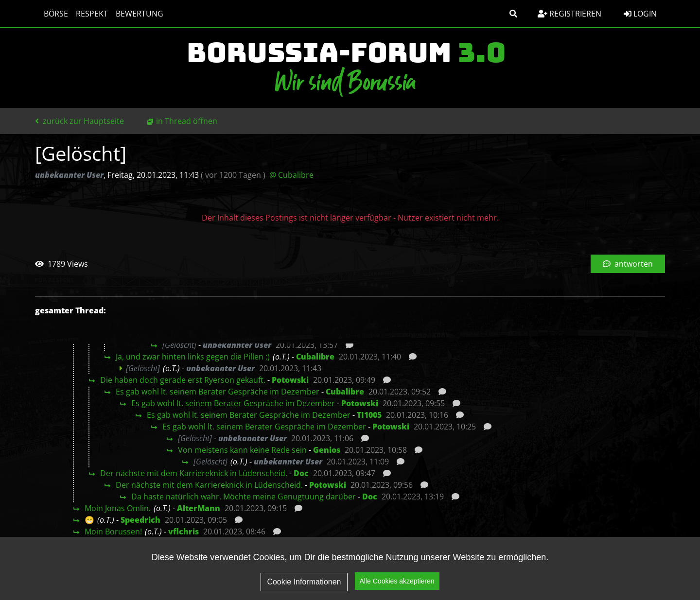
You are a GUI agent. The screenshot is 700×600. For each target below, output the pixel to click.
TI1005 (369, 415)
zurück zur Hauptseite (79, 121)
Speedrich (140, 520)
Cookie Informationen (304, 582)
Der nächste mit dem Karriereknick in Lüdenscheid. (194, 473)
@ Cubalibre (291, 175)
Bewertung (135, 14)
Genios (327, 450)
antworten (628, 264)
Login (640, 14)
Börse (51, 14)
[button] (513, 14)
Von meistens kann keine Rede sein (242, 450)
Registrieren (569, 14)
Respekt (87, 14)
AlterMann (199, 508)
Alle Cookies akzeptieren (397, 581)
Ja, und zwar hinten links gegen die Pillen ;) (193, 357)
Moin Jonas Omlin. (118, 508)
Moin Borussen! (113, 531)
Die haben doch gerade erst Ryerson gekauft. (183, 380)
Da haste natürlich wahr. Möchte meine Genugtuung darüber (244, 497)
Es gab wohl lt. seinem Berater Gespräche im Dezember (218, 392)
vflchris (184, 531)
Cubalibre (315, 357)
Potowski (290, 380)
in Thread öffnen (187, 121)
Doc (301, 473)
